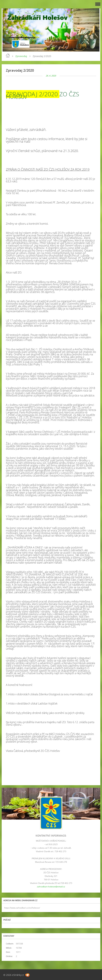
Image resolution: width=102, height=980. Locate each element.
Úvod (8, 56)
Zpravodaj (21, 56)
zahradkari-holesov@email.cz (51, 887)
